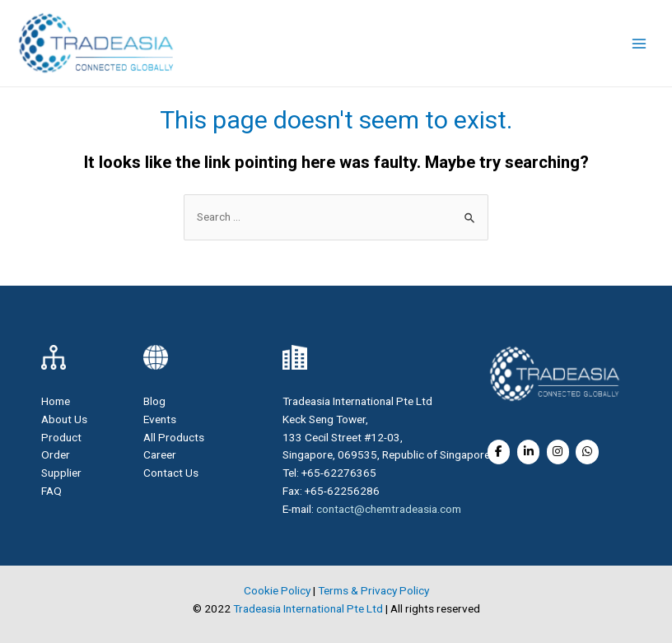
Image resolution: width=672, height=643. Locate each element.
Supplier (61, 473)
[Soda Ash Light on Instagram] (558, 452)
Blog (154, 401)
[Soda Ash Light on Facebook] (499, 452)
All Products (174, 437)
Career (160, 454)
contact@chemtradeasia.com (389, 509)
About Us (64, 419)
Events (160, 419)
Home (56, 401)
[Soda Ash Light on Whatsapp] (587, 452)
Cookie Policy (277, 590)
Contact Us (171, 473)
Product (61, 437)
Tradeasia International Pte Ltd (308, 608)
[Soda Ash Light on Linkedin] (528, 452)
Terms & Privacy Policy (373, 590)
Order (56, 454)
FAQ (51, 491)
